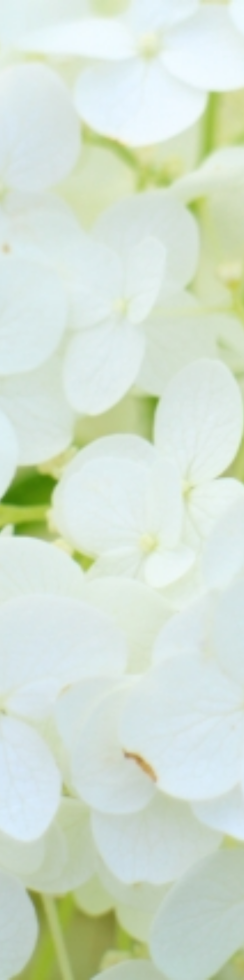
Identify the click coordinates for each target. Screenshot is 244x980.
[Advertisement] (122, 116)
